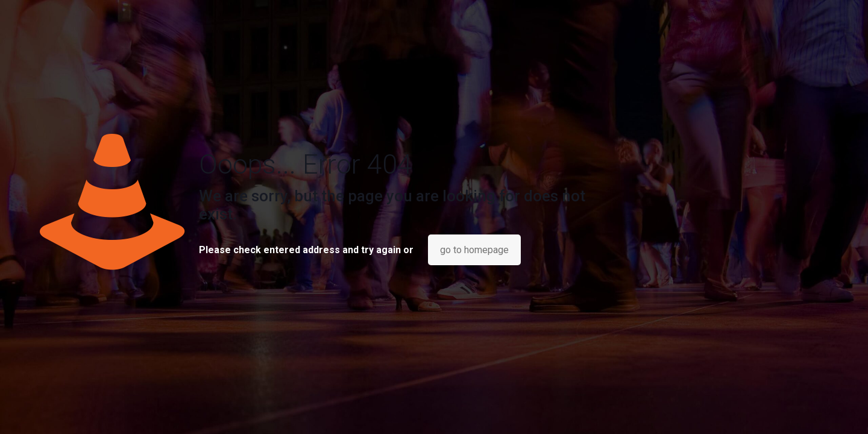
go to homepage (474, 250)
